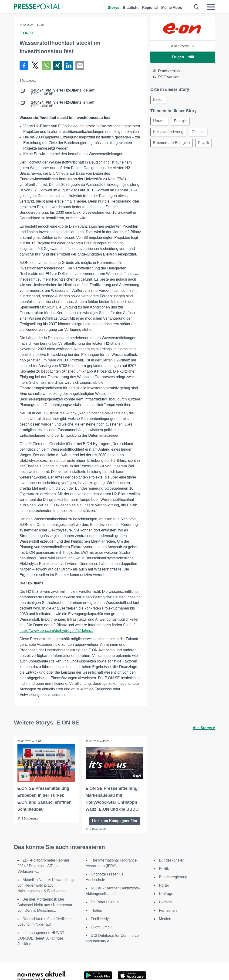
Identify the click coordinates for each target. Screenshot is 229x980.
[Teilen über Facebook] (24, 66)
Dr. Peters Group (105, 902)
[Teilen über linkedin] (69, 66)
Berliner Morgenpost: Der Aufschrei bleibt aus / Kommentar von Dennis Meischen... (45, 905)
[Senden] (80, 66)
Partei (164, 885)
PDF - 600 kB (63, 104)
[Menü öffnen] (211, 7)
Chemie (199, 133)
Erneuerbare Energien (172, 144)
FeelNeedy (100, 919)
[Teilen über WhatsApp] (46, 66)
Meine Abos (172, 8)
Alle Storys (183, 46)
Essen (158, 100)
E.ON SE (27, 33)
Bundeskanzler (171, 860)
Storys (114, 8)
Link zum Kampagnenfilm (114, 821)
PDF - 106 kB (63, 92)
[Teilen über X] (35, 66)
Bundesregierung (173, 877)
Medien (165, 919)
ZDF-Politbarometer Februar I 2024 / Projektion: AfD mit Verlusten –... (44, 866)
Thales (96, 910)
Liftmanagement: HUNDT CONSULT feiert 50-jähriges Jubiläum (41, 938)
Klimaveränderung (168, 133)
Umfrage (166, 893)
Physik (159, 155)
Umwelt (160, 121)
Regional (150, 8)
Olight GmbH (101, 927)
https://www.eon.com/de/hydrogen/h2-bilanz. (56, 631)
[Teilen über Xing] (57, 66)
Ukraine (165, 902)
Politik (164, 868)
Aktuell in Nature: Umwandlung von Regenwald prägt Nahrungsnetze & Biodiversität (46, 885)
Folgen (183, 57)
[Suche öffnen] (197, 7)
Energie (181, 121)
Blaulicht (131, 8)
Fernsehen (168, 910)
